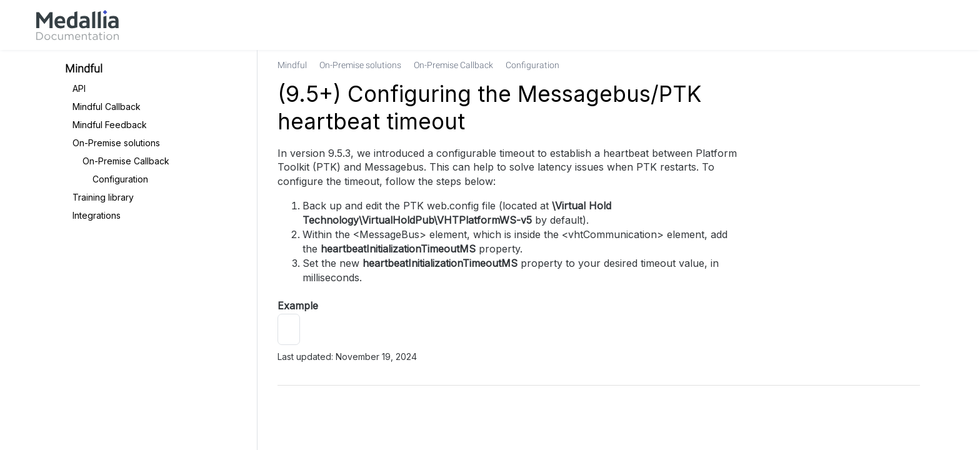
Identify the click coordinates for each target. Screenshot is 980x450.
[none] (905, 65)
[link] (77, 25)
